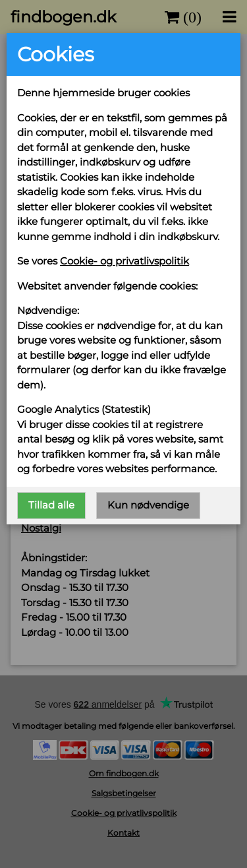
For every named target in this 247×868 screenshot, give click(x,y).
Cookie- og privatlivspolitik (124, 261)
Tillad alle (51, 505)
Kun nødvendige (148, 505)
